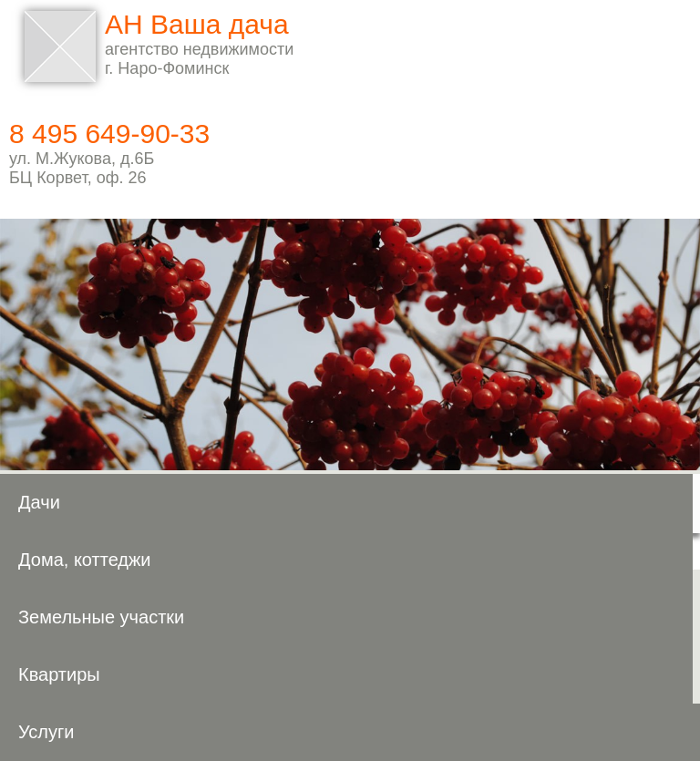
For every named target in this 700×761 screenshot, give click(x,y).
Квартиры (59, 674)
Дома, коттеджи (85, 560)
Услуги (46, 732)
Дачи (39, 502)
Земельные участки (101, 617)
